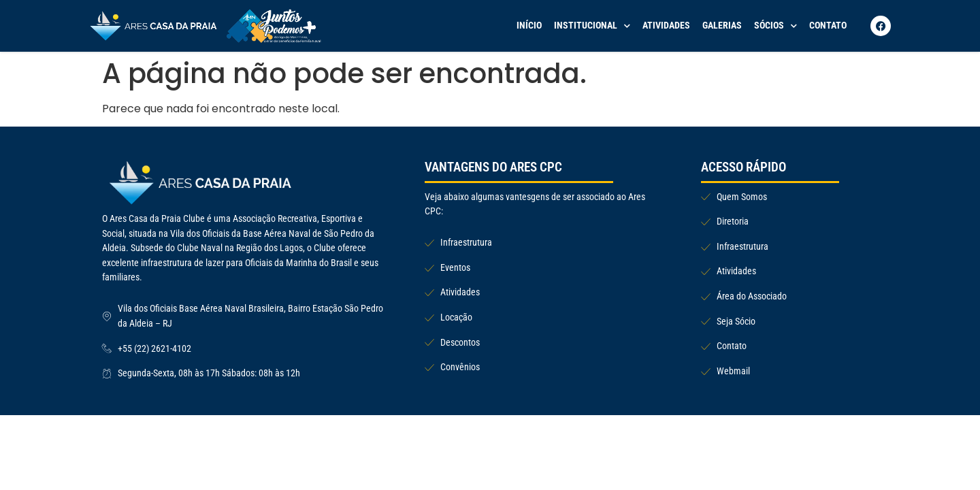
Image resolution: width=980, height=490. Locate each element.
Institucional (592, 26)
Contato (828, 26)
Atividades (666, 26)
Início (529, 26)
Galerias (722, 26)
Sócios (775, 26)
